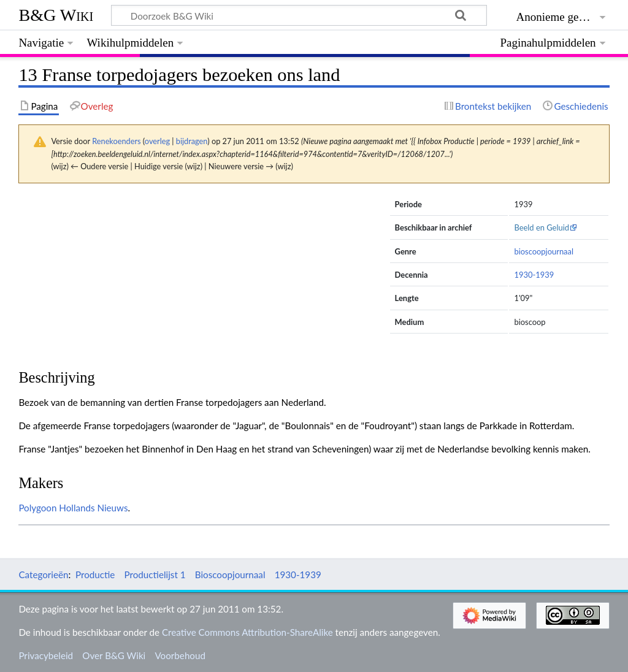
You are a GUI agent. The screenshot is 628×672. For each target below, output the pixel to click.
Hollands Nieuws (93, 508)
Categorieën (43, 575)
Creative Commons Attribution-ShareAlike (247, 632)
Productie (95, 575)
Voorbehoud (180, 655)
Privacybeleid (46, 655)
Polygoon (37, 508)
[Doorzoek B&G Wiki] (299, 15)
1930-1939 (534, 275)
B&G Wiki (56, 15)
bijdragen (192, 141)
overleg (157, 141)
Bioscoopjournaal (230, 575)
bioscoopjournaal (544, 251)
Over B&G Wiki (114, 655)
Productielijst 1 (155, 575)
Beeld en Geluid (542, 227)
